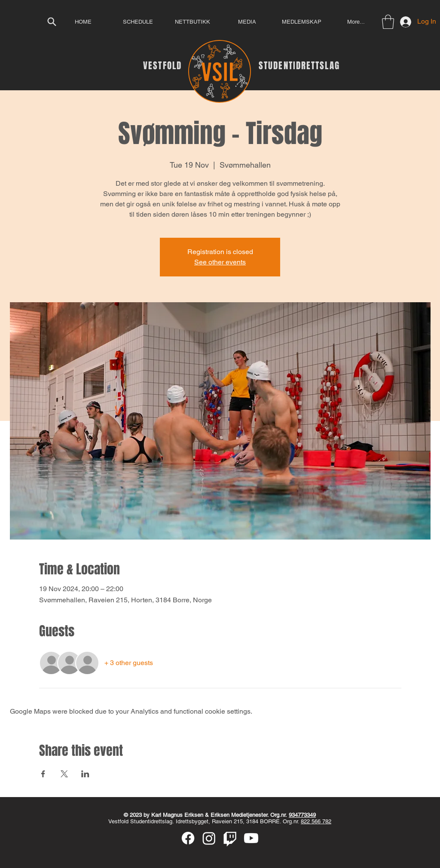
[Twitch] (230, 838)
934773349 (302, 815)
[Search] (52, 21)
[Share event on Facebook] (43, 774)
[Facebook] (188, 838)
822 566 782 (316, 821)
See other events (220, 262)
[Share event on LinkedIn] (85, 774)
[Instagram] (209, 838)
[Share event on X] (64, 774)
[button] (388, 22)
